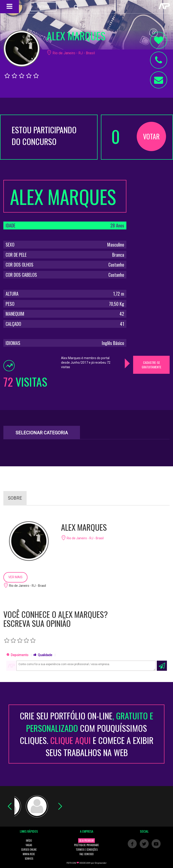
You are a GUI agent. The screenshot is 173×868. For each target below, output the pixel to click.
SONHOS (29, 859)
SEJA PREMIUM (86, 841)
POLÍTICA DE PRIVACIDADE (86, 845)
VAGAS (29, 845)
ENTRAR (43, 7)
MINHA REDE (29, 854)
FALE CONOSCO (87, 854)
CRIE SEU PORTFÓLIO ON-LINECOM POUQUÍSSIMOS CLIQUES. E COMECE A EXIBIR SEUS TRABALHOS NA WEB (87, 734)
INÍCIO (29, 841)
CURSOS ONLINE (29, 850)
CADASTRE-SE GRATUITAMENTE (151, 365)
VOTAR (151, 136)
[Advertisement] (151, 247)
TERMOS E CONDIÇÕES (87, 850)
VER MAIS (15, 577)
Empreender (101, 863)
